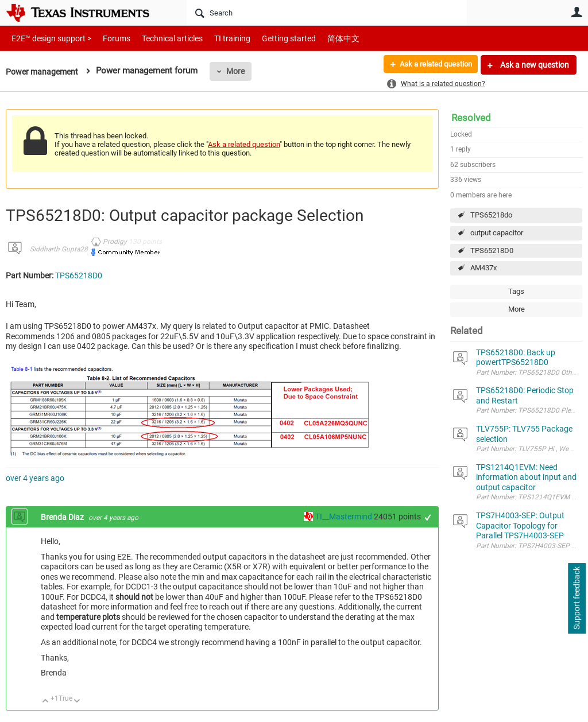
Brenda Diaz (63, 517)
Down (77, 702)
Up (46, 702)
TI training (217, 38)
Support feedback (577, 599)
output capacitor (497, 233)
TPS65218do (491, 215)
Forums (108, 38)
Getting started (269, 38)
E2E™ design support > (48, 38)
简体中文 (319, 38)
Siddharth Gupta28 (59, 249)
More (239, 71)
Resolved (471, 118)
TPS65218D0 (492, 251)
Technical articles (160, 38)
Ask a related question (431, 65)
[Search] (327, 13)
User (577, 12)
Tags (516, 291)
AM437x (483, 268)
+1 (428, 517)
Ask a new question (534, 65)
